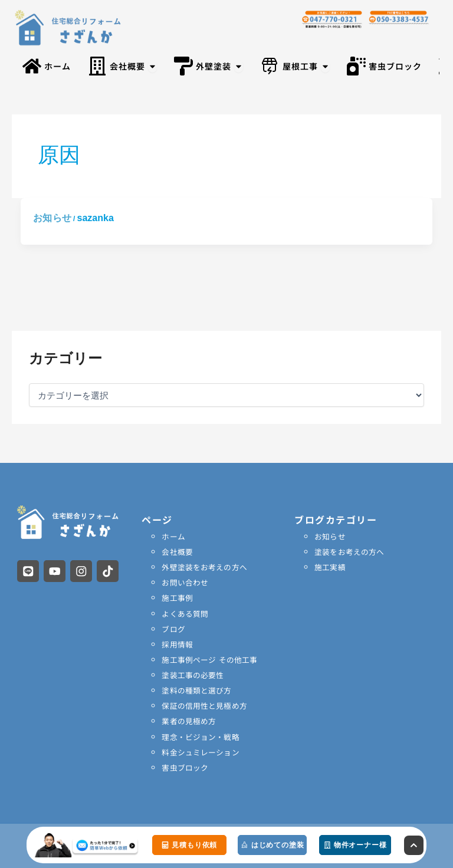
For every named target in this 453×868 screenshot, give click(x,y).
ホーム (173, 536)
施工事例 (177, 598)
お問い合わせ (185, 582)
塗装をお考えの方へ (349, 552)
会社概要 (177, 552)
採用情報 (177, 644)
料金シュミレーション (200, 751)
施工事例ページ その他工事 (209, 659)
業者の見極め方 (188, 720)
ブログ (173, 628)
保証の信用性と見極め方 (204, 705)
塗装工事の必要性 (192, 674)
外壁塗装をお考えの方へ (204, 567)
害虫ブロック (185, 766)
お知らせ (52, 218)
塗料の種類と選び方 (196, 690)
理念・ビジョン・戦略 (200, 736)
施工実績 (330, 567)
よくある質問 (185, 613)
